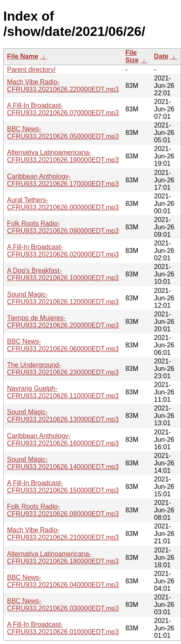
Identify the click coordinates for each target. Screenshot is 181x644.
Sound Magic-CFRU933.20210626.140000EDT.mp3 (63, 463)
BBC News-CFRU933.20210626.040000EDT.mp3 (63, 581)
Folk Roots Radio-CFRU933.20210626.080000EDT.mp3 (63, 510)
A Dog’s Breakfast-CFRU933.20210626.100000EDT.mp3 (63, 274)
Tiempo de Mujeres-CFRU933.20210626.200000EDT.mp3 (63, 322)
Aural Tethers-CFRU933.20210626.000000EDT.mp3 (63, 204)
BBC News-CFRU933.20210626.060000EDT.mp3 (63, 345)
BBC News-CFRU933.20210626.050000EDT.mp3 (63, 133)
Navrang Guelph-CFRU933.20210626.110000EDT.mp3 (63, 392)
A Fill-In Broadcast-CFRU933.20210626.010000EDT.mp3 (63, 628)
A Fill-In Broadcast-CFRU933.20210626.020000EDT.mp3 (63, 251)
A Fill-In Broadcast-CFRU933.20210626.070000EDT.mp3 (63, 109)
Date (161, 56)
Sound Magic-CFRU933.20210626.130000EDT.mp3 (63, 416)
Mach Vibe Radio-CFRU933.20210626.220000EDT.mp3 (63, 86)
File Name (23, 56)
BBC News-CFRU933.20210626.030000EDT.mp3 (63, 605)
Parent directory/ (31, 70)
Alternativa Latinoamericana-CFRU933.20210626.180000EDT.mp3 (63, 558)
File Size (132, 56)
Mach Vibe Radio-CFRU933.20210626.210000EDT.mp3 (63, 534)
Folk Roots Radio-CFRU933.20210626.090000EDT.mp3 (63, 227)
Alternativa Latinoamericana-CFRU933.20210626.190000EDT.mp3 (63, 156)
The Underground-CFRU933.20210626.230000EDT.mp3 (63, 369)
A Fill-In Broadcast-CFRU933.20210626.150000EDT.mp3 (63, 487)
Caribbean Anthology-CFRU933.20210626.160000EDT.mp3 (63, 440)
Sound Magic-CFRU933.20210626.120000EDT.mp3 (63, 298)
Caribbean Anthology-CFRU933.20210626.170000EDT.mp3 (63, 180)
